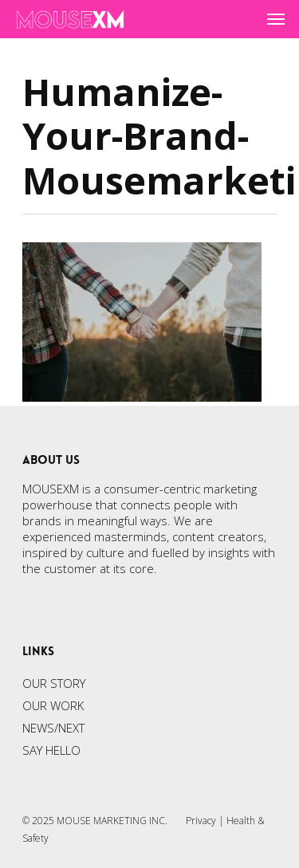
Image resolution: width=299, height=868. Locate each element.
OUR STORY (54, 683)
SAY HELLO (51, 750)
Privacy (201, 821)
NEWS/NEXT (53, 728)
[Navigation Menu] (276, 19)
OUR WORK (53, 705)
